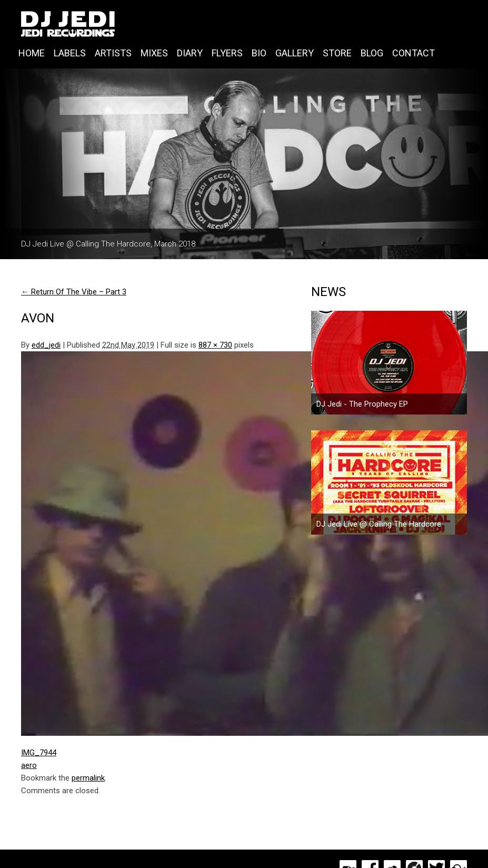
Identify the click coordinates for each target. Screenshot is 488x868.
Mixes (154, 53)
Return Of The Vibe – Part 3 (74, 292)
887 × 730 (215, 345)
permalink (88, 778)
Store (337, 53)
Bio (259, 53)
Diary (190, 53)
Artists (113, 53)
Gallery (295, 53)
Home (32, 53)
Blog (372, 53)
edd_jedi (46, 345)
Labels (70, 53)
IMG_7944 (39, 753)
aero (29, 765)
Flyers (227, 53)
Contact (414, 53)
